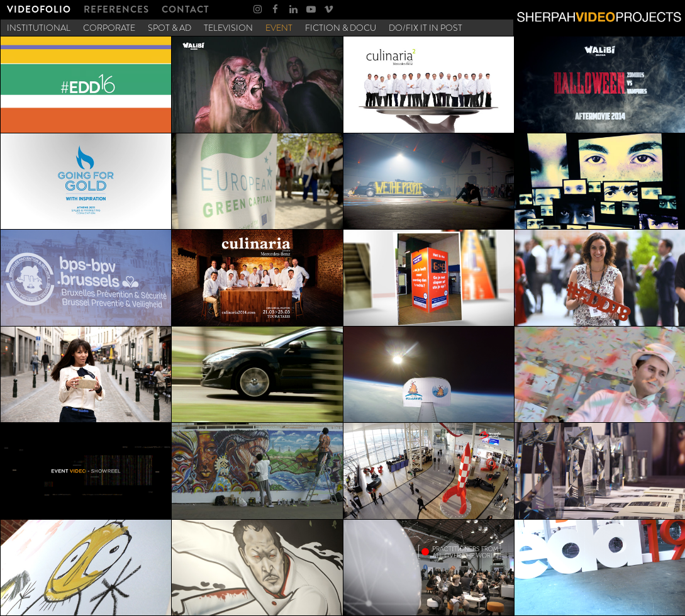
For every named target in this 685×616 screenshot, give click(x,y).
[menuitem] (39, 10)
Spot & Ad (170, 28)
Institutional (39, 28)
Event (279, 28)
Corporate (109, 28)
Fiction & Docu (341, 28)
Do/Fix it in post (426, 28)
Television (228, 28)
